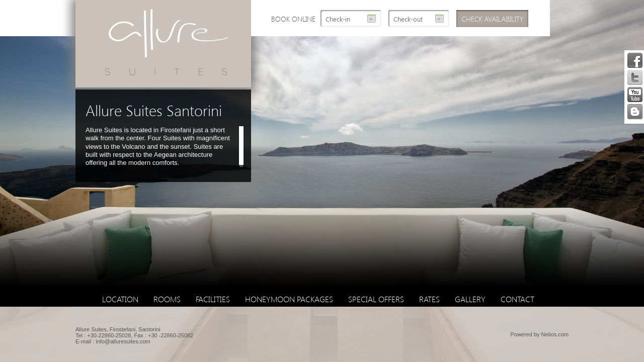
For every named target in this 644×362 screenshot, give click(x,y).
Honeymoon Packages (289, 299)
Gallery (470, 299)
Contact (517, 299)
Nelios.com (555, 334)
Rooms (167, 299)
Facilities (213, 299)
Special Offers (376, 299)
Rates (429, 299)
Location (120, 299)
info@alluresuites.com (123, 341)
